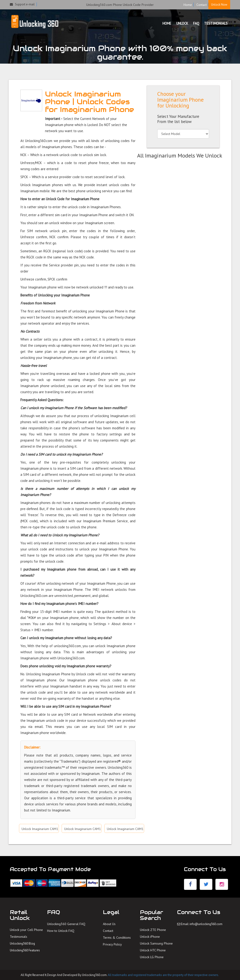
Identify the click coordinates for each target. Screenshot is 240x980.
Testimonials (19, 937)
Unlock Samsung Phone (156, 943)
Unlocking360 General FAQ (66, 924)
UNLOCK (182, 23)
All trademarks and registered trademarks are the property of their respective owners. (163, 975)
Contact (202, 5)
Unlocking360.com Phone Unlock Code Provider (120, 5)
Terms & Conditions (117, 938)
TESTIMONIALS (216, 23)
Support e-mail (22, 4)
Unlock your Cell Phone (26, 930)
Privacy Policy (112, 944)
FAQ (196, 23)
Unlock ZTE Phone (153, 930)
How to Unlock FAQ (61, 931)
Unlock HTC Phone (153, 950)
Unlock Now (219, 5)
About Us (109, 924)
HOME (167, 23)
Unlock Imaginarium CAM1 (40, 829)
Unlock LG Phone (152, 957)
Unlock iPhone (150, 937)
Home (188, 5)
